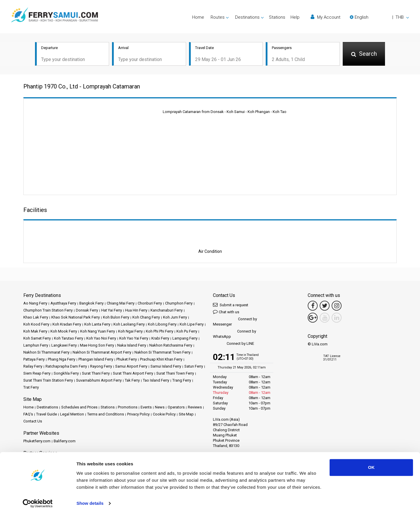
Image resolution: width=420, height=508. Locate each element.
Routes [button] (218, 17)
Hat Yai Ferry (112, 311)
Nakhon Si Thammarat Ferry (46, 353)
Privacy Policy (138, 415)
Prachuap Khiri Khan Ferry (161, 360)
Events (146, 408)
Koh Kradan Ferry (67, 325)
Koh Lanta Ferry (97, 325)
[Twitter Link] (325, 306)
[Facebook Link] (313, 306)
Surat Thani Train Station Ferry (48, 381)
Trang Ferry (182, 381)
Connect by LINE (233, 344)
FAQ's (28, 415)
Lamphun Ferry (36, 346)
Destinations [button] (247, 17)
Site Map (186, 415)
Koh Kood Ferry (36, 325)
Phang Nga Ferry (62, 360)
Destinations (47, 408)
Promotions (128, 408)
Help (295, 17)
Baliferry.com (65, 442)
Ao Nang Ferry (35, 304)
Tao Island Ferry (156, 381)
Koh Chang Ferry (146, 318)
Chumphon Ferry (179, 304)
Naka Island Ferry (132, 346)
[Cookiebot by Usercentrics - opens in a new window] (38, 497)
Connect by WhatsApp (235, 334)
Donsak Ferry (87, 311)
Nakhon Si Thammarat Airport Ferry (102, 353)
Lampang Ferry (185, 339)
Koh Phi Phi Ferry (160, 332)
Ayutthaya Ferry (63, 304)
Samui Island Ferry (166, 367)
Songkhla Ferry (66, 374)
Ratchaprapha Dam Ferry (66, 367)
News (160, 408)
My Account (325, 17)
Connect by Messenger (235, 322)
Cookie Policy (164, 415)
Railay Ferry (33, 367)
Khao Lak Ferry (36, 318)
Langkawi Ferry (64, 346)
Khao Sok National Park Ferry (76, 318)
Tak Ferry (132, 381)
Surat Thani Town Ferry (175, 374)
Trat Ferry (31, 388)
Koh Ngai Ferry (130, 332)
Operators (176, 408)
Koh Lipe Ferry (192, 325)
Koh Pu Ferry (187, 332)
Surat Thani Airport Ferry (133, 374)
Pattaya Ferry (34, 360)
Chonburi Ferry (150, 304)
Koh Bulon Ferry (116, 318)
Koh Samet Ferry (37, 339)
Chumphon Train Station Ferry (48, 311)
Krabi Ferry (160, 339)
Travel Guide (47, 415)
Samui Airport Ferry (131, 367)
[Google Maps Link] (313, 318)
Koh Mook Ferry (64, 332)
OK (371, 461)
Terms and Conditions (106, 415)
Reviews (195, 408)
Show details (90, 496)
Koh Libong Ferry (162, 325)
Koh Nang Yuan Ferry (98, 332)
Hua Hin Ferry (136, 311)
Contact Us (33, 422)
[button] (379, 17)
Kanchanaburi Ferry (167, 311)
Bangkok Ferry (91, 304)
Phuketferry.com (37, 442)
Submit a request (231, 305)
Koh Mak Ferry (35, 332)
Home (198, 17)
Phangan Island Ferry (96, 360)
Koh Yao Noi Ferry (101, 339)
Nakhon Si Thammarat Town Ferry (162, 353)
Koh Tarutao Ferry (69, 339)
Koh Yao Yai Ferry (134, 339)
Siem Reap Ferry (37, 374)
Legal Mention (72, 415)
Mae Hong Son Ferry (97, 346)
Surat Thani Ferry (96, 374)
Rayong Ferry (101, 367)
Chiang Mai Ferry (121, 304)
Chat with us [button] (226, 312)
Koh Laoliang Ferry (129, 325)
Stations (277, 17)
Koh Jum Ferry (175, 318)
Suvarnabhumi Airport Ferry (99, 381)
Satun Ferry (194, 367)
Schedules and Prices (79, 408)
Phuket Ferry (127, 360)
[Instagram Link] (337, 306)
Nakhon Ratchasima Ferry (171, 346)
